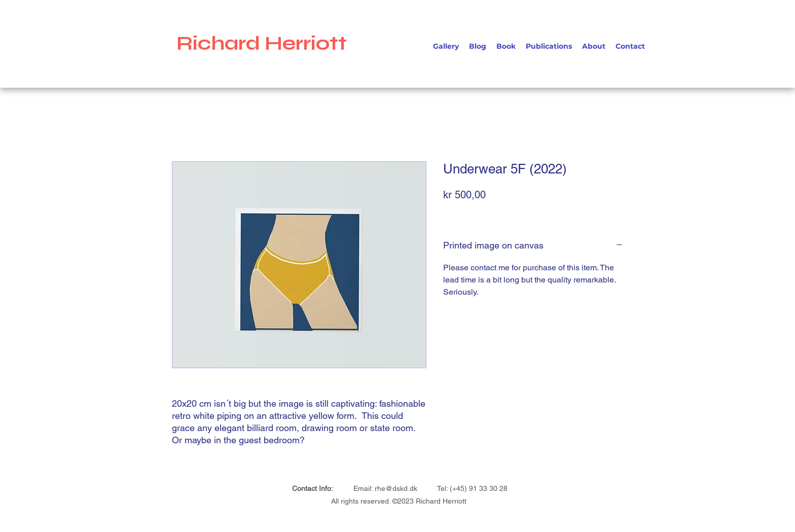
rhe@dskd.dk (396, 488)
